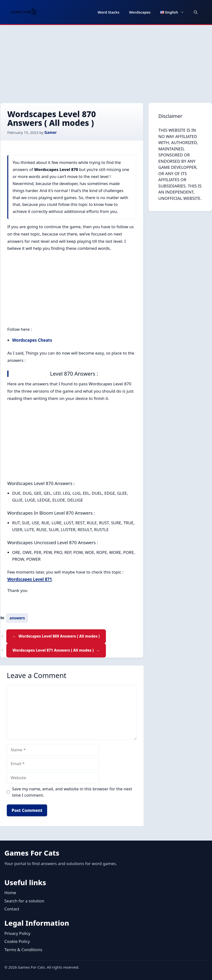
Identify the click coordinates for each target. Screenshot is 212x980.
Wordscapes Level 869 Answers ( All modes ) (59, 636)
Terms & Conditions (23, 950)
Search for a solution (24, 901)
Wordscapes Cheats (32, 340)
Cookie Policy (17, 941)
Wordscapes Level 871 (30, 579)
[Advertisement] (106, 61)
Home (10, 893)
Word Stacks (109, 12)
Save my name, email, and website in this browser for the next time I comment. (72, 792)
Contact (12, 909)
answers (17, 618)
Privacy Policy (17, 933)
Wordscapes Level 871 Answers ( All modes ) (53, 650)
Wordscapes (140, 12)
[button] (196, 12)
